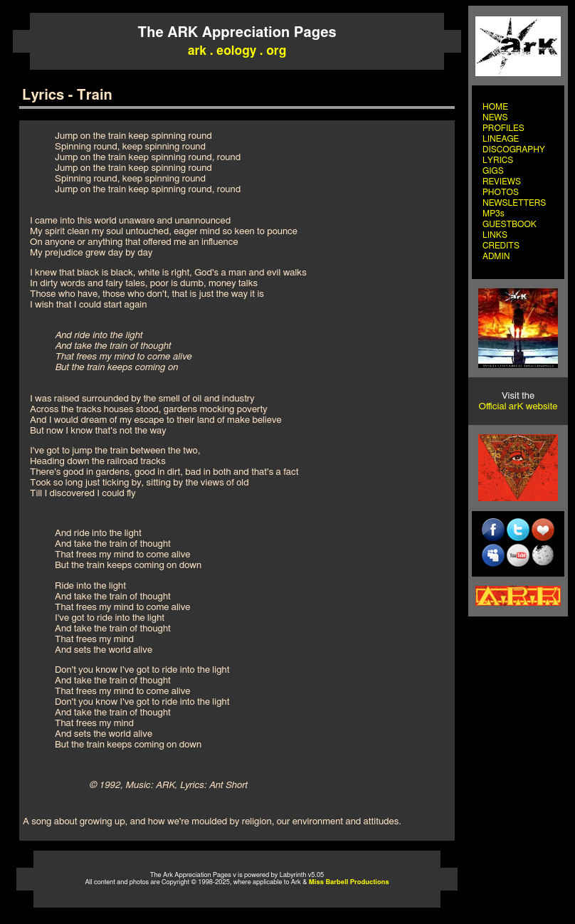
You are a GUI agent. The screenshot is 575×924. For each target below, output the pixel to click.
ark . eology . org (237, 51)
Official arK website (518, 406)
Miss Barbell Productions (349, 882)
